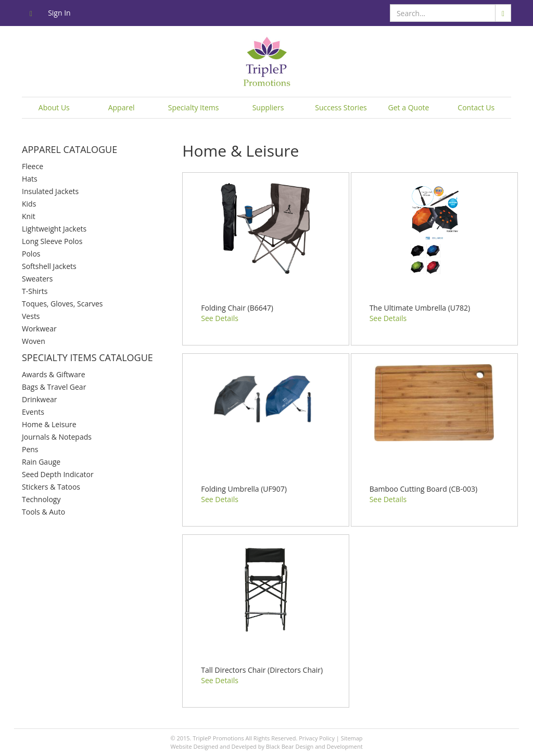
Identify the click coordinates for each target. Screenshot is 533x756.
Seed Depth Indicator (58, 474)
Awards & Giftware (54, 374)
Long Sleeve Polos (52, 241)
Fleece (33, 166)
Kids (29, 204)
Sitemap (352, 738)
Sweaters (37, 279)
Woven (34, 341)
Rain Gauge (41, 462)
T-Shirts (35, 291)
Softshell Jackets (49, 266)
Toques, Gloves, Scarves (62, 304)
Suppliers (268, 107)
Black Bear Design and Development (314, 746)
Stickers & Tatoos (51, 487)
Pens (30, 449)
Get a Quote (409, 107)
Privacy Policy (317, 738)
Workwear (39, 329)
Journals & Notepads (57, 437)
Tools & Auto (43, 512)
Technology (41, 499)
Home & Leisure (49, 424)
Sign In (59, 13)
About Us (54, 107)
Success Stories (341, 107)
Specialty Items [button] (194, 107)
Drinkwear (40, 399)
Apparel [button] (122, 107)
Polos (31, 254)
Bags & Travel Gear (54, 387)
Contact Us (476, 107)
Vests (31, 316)
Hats (30, 179)
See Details (220, 318)
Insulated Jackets (50, 191)
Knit (29, 216)
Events (33, 412)
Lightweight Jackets (54, 229)
